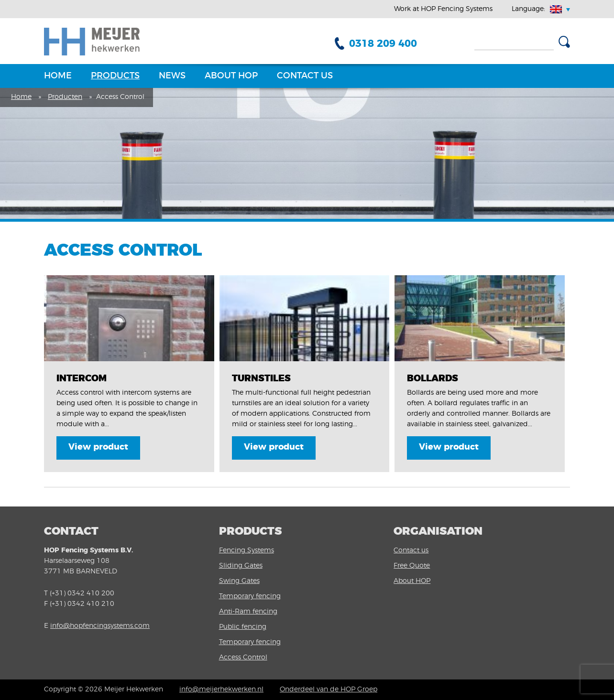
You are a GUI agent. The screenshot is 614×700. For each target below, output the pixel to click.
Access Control (243, 657)
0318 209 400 (383, 44)
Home (58, 76)
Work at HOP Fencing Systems (443, 9)
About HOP (231, 76)
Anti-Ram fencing (248, 612)
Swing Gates (239, 581)
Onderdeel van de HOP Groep (329, 689)
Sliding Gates (241, 566)
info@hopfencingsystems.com (100, 626)
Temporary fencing (250, 596)
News (172, 76)
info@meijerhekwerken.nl (221, 689)
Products (115, 76)
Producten (65, 97)
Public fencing (243, 627)
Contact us (305, 76)
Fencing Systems (247, 550)
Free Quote (412, 566)
